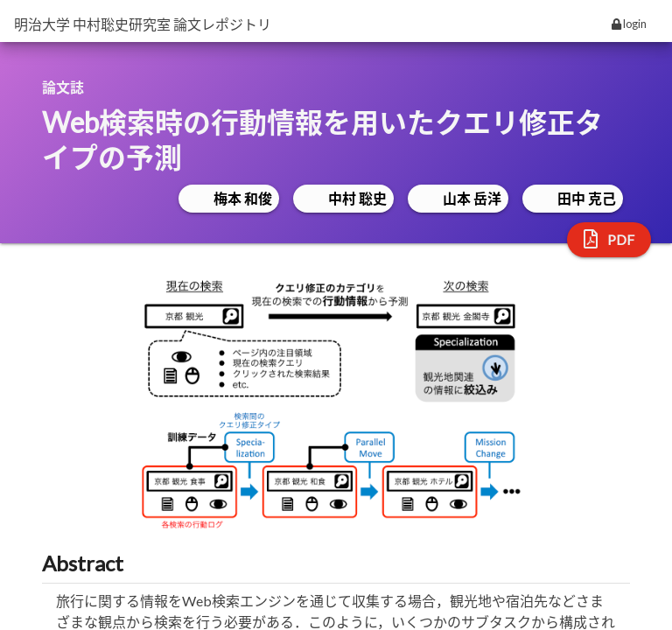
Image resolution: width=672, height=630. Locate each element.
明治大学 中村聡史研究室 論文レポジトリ (143, 24)
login (629, 24)
